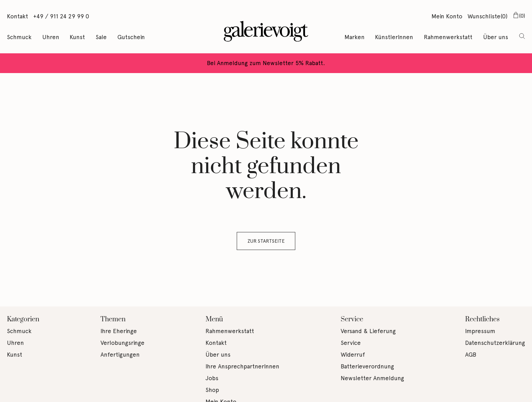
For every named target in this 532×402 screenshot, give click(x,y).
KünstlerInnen (394, 37)
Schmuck (19, 37)
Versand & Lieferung (368, 331)
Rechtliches (482, 319)
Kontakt (18, 16)
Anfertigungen (120, 355)
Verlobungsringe (123, 343)
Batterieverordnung (367, 366)
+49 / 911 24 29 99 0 (61, 16)
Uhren (51, 37)
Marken (355, 37)
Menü (214, 319)
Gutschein (131, 37)
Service (352, 319)
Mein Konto (447, 16)
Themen (113, 319)
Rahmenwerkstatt (448, 37)
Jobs (212, 378)
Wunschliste (487, 17)
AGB (471, 355)
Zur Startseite (266, 241)
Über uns (496, 37)
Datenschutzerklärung (495, 343)
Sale (101, 37)
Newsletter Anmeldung (372, 378)
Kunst (77, 37)
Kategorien (23, 319)
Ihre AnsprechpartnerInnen (242, 366)
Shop (212, 390)
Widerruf (353, 355)
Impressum (480, 331)
